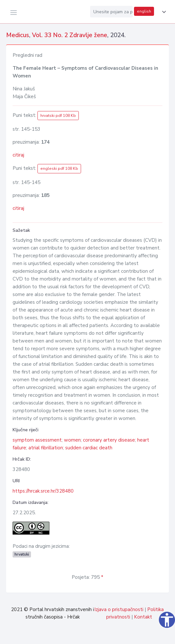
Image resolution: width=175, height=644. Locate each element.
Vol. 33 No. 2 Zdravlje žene (70, 35)
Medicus (18, 35)
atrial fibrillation (46, 448)
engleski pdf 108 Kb (59, 169)
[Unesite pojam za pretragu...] (111, 12)
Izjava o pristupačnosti (119, 609)
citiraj (18, 155)
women (72, 440)
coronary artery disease (109, 440)
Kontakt (143, 617)
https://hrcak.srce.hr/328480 (43, 491)
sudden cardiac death (89, 448)
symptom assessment (37, 440)
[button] (163, 12)
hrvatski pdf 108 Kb (58, 116)
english (144, 11)
